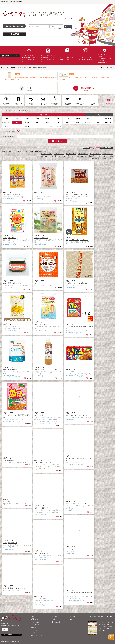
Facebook (72, 616)
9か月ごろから (57, 156)
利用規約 (33, 627)
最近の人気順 (105, 148)
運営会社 (55, 616)
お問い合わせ (35, 625)
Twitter (71, 619)
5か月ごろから (83, 154)
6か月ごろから (95, 154)
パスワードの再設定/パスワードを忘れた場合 (63, 29)
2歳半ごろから (108, 159)
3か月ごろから (71, 154)
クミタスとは (68, 18)
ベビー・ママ (8, 192)
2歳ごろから (96, 159)
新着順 (87, 148)
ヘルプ (33, 633)
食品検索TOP (35, 619)
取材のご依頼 (56, 622)
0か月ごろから (47, 154)
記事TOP (33, 616)
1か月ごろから (59, 154)
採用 (53, 619)
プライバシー (35, 630)
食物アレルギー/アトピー (38, 636)
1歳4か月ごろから (94, 156)
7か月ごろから (108, 154)
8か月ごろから (45, 156)
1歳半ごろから (108, 156)
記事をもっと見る (108, 68)
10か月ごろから (70, 156)
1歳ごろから (82, 156)
